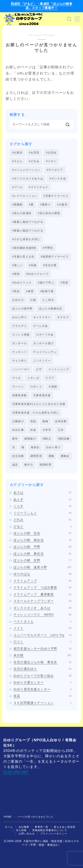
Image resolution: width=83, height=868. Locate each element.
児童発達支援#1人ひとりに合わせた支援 (39, 404)
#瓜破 (33, 265)
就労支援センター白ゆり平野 (42, 649)
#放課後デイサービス (55, 257)
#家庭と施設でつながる (28, 222)
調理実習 (36, 456)
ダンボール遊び (43, 343)
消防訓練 (64, 439)
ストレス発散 (21, 335)
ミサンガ (33, 378)
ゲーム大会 (41, 326)
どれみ (42, 520)
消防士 (47, 439)
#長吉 (16, 291)
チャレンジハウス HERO (42, 615)
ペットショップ (59, 369)
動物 (45, 421)
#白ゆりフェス (22, 283)
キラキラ (63, 317)
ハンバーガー (21, 369)
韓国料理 (45, 465)
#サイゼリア (55, 170)
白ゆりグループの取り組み (42, 676)
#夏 (31, 205)
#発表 (16, 274)
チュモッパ (19, 352)
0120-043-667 (16, 772)
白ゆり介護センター (42, 682)
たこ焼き (48, 300)
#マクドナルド (39, 187)
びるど (42, 526)
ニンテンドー (42, 361)
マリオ (17, 378)
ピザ (39, 369)
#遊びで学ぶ (46, 283)
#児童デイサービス (56, 196)
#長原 (64, 283)
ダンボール (19, 343)
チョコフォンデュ (45, 352)
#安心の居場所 (22, 213)
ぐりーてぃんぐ (42, 513)
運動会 (65, 456)
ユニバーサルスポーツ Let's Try (42, 635)
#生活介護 (50, 265)
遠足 (15, 465)
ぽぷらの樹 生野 (42, 560)
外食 (33, 430)
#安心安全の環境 (49, 213)
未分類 (42, 655)
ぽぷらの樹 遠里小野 (42, 567)
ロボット (36, 387)
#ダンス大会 (58, 179)
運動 (51, 456)
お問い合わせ (27, 834)
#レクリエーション (25, 196)
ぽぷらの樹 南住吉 (42, 540)
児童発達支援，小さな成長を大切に (36, 413)
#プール (17, 187)
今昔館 (53, 387)
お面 (33, 300)
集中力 (29, 465)
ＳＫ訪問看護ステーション (42, 703)
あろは (42, 492)
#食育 (30, 291)
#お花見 (34, 153)
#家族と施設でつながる (28, 231)
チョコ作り (19, 361)
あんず (42, 499)
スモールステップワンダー (42, 601)
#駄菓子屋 (47, 291)
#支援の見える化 (23, 257)
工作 (61, 430)
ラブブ (50, 378)
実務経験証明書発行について (50, 830)
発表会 (35, 447)
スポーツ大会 (45, 335)
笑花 (42, 696)
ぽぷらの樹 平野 (42, 547)
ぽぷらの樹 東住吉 (42, 554)
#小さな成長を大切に (26, 239)
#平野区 (48, 248)
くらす (42, 506)
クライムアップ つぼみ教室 (42, 587)
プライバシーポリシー (54, 834)
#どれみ (34, 161)
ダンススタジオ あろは (42, 608)
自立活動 (18, 456)
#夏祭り (45, 205)
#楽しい (17, 265)
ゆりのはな (42, 574)
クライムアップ (42, 581)
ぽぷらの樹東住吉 (51, 309)
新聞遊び (30, 439)
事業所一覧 (41, 827)
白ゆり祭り (53, 447)
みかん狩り (19, 317)
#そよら (17, 161)
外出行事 (18, 430)
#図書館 (17, 205)
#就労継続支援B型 (24, 248)
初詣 (33, 421)
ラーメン (18, 387)
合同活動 (61, 421)
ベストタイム (42, 621)
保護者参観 (19, 395)
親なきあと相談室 (65, 827)
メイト (42, 628)
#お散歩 (17, 153)
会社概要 (24, 827)
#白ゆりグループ (37, 274)
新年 (15, 439)
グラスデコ (19, 326)
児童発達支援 (42, 395)
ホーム (9, 827)
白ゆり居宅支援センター (42, 689)
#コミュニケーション (26, 170)
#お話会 (51, 153)
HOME (8, 817)
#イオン (51, 161)
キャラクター (42, 317)
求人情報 (21, 830)
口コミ (42, 642)
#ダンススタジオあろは (28, 179)
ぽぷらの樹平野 (22, 309)
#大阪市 (62, 205)
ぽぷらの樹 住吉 (42, 533)
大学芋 (47, 430)
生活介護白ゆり (42, 669)
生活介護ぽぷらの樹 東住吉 (42, 662)
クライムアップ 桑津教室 (42, 594)
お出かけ (18, 300)
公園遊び (18, 421)
